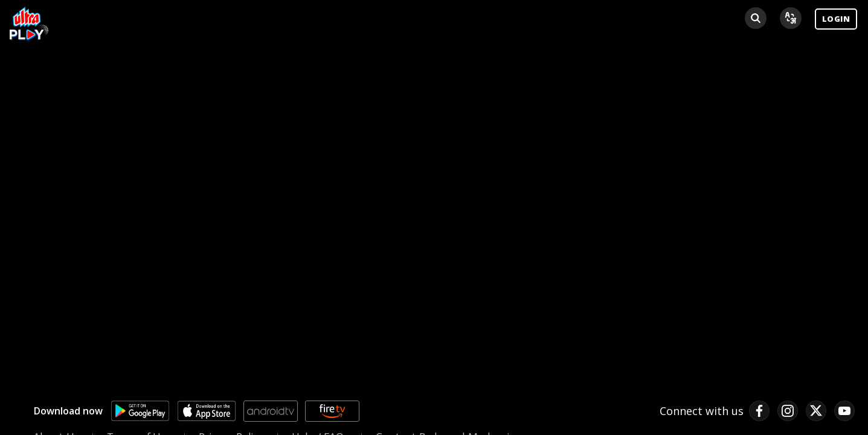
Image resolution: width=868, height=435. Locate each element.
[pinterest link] (844, 411)
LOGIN (836, 19)
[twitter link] (816, 411)
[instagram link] (788, 411)
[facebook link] (759, 411)
